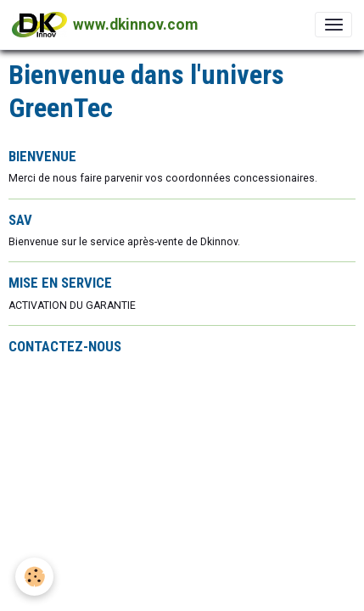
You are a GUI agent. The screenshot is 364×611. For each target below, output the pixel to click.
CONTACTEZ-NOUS (65, 346)
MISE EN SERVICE (60, 283)
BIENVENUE (42, 156)
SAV (20, 220)
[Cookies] (34, 577)
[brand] (105, 25)
